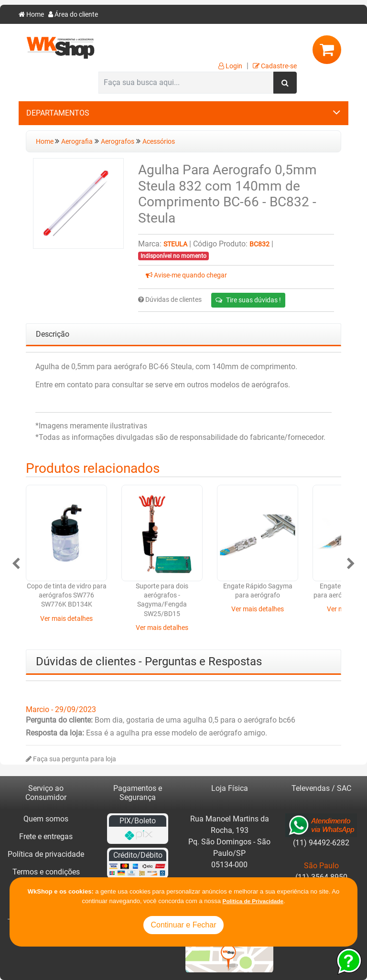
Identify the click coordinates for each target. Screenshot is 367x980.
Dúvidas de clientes (170, 300)
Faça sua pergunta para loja (71, 759)
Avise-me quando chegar (186, 275)
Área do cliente (73, 15)
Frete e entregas (46, 836)
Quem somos (46, 819)
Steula (175, 244)
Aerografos (118, 142)
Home (31, 15)
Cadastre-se (275, 66)
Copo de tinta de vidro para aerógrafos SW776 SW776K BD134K (67, 596)
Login (230, 66)
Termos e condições (46, 872)
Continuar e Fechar (184, 925)
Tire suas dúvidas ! (248, 300)
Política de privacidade (46, 854)
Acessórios (159, 142)
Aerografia (77, 142)
